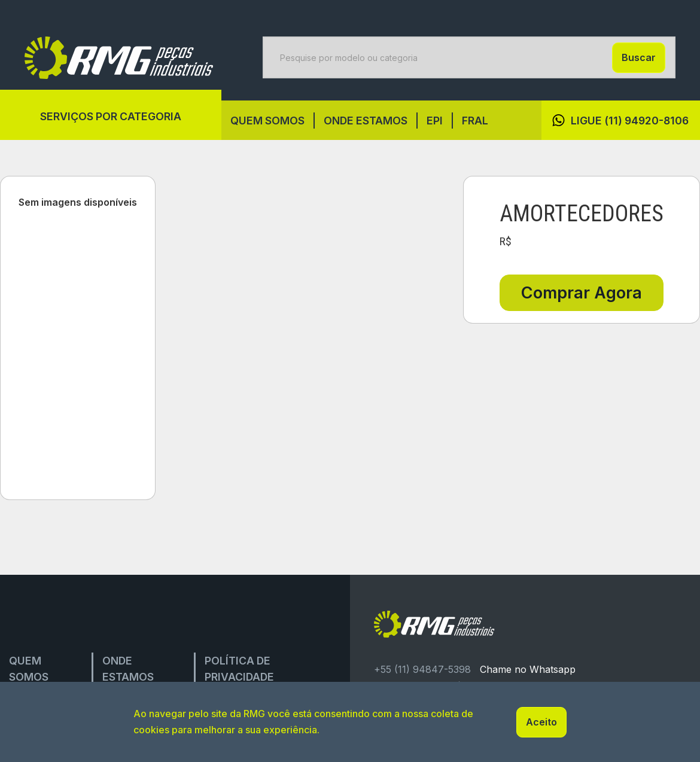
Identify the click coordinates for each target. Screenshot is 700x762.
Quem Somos (267, 121)
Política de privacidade (239, 669)
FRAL (475, 121)
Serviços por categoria (111, 116)
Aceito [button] (541, 722)
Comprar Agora (582, 293)
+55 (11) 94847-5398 (422, 669)
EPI (435, 121)
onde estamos (366, 121)
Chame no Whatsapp (528, 669)
